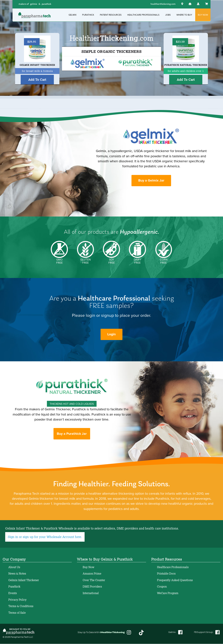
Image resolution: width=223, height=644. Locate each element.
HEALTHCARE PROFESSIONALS (143, 15)
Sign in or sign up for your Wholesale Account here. (45, 537)
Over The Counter (94, 580)
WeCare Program (168, 593)
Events (13, 593)
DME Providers (92, 587)
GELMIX (73, 15)
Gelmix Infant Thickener (24, 580)
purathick (46, 4)
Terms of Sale (17, 613)
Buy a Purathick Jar (72, 434)
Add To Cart (37, 80)
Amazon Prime (92, 574)
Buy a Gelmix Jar (151, 180)
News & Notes (17, 574)
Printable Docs (166, 574)
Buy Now (88, 567)
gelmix (34, 4)
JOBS (168, 15)
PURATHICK (88, 15)
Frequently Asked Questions (175, 580)
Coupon (162, 587)
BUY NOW (203, 15)
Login (111, 335)
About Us (14, 567)
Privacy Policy (17, 600)
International (91, 593)
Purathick (14, 587)
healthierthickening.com (163, 4)
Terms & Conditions (21, 606)
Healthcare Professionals (173, 567)
